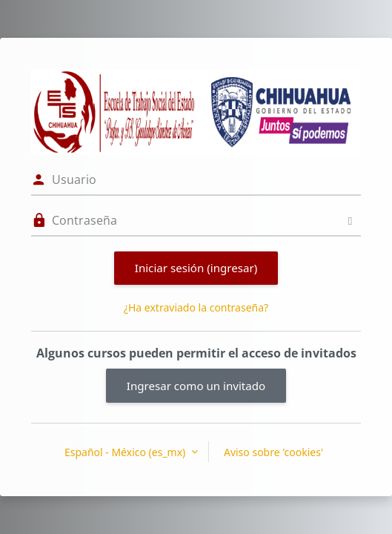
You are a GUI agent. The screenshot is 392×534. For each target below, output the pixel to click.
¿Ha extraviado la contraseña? (196, 307)
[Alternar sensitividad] (350, 221)
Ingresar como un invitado (196, 386)
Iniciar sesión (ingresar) (196, 268)
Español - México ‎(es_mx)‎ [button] (126, 452)
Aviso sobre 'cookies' (273, 452)
